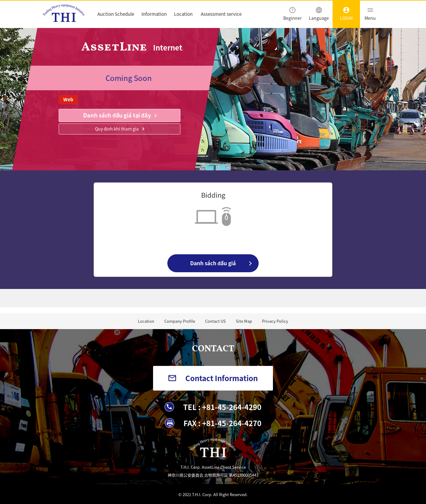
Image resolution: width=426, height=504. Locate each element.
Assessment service (221, 14)
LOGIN (346, 14)
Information (154, 14)
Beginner (292, 14)
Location (183, 14)
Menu (370, 14)
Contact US (215, 321)
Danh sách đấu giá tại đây (117, 115)
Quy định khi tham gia (117, 129)
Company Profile (180, 321)
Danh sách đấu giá (213, 263)
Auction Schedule (116, 14)
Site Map (244, 321)
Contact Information (222, 378)
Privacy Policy (275, 321)
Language (319, 14)
